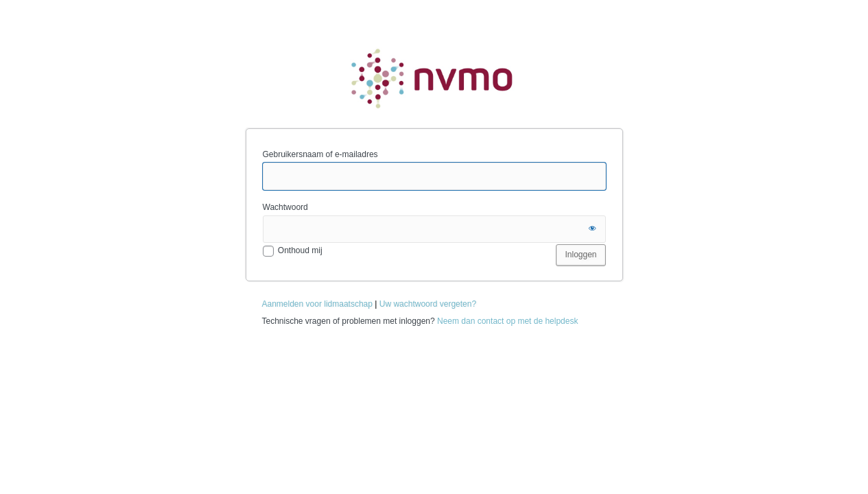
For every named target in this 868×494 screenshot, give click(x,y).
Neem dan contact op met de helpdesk (507, 321)
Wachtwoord (285, 207)
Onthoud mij (300, 250)
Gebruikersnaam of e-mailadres (320, 154)
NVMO (434, 78)
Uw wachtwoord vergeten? (428, 304)
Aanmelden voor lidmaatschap (317, 304)
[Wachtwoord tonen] (592, 229)
